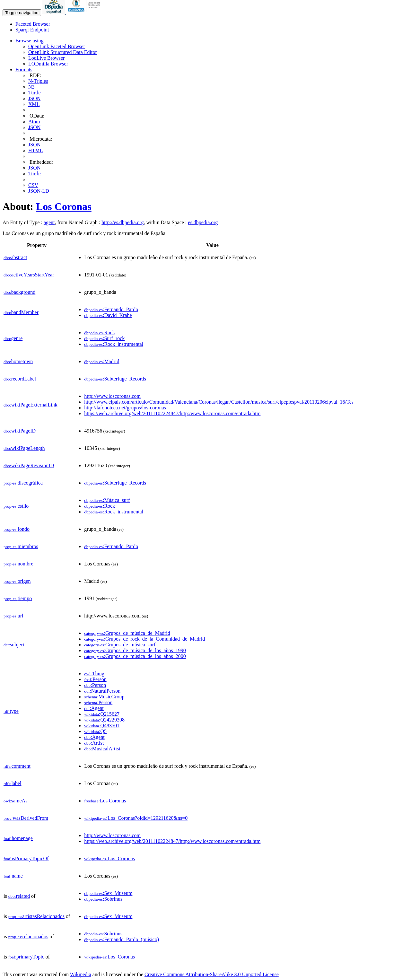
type (11, 711)
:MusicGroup (104, 697)
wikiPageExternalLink (31, 405)
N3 (31, 87)
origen (17, 581)
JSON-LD (39, 191)
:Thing (94, 674)
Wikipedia (81, 974)
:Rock (100, 332)
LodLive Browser (46, 58)
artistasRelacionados (36, 916)
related (19, 896)
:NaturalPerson (102, 691)
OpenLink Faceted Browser (57, 46)
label (13, 783)
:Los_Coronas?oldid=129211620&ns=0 (136, 818)
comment (17, 766)
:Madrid (102, 361)
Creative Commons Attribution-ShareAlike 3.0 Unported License (212, 974)
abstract (15, 257)
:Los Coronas (105, 801)
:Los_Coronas (109, 858)
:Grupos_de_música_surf (120, 645)
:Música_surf (107, 500)
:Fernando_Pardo (111, 309)
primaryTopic (26, 957)
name (13, 876)
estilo (16, 506)
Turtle (35, 93)
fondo (17, 529)
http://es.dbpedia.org (122, 222)
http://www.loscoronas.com (112, 396)
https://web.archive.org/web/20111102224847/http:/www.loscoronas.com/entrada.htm (172, 413)
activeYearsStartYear (29, 275)
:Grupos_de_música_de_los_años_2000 (135, 656)
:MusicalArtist (102, 749)
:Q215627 (102, 714)
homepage (18, 838)
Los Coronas (64, 206)
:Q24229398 (104, 720)
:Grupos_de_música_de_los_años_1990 (135, 650)
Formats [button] (24, 70)
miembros (21, 546)
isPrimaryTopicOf (26, 858)
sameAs (15, 801)
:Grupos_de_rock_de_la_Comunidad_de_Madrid (144, 639)
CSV (33, 185)
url (13, 616)
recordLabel (20, 379)
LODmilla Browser (48, 64)
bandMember (21, 312)
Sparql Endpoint (32, 30)
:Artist (94, 743)
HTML (35, 150)
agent (49, 222)
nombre (18, 564)
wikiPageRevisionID (29, 465)
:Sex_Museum (108, 893)
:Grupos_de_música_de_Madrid (127, 633)
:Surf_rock (104, 338)
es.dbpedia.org (203, 222)
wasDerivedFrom (26, 818)
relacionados (28, 936)
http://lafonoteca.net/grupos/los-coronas (125, 408)
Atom (34, 122)
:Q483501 (102, 726)
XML (34, 104)
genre (13, 338)
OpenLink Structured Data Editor (63, 52)
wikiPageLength (24, 448)
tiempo (18, 598)
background (19, 292)
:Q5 (95, 731)
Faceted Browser (33, 24)
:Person (95, 679)
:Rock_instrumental (114, 344)
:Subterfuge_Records (115, 379)
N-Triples (38, 81)
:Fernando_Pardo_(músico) (122, 939)
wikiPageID (20, 431)
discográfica (23, 483)
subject (14, 645)
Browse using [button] (30, 41)
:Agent (94, 708)
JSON (34, 98)
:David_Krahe (108, 315)
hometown (18, 361)
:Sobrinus (103, 899)
